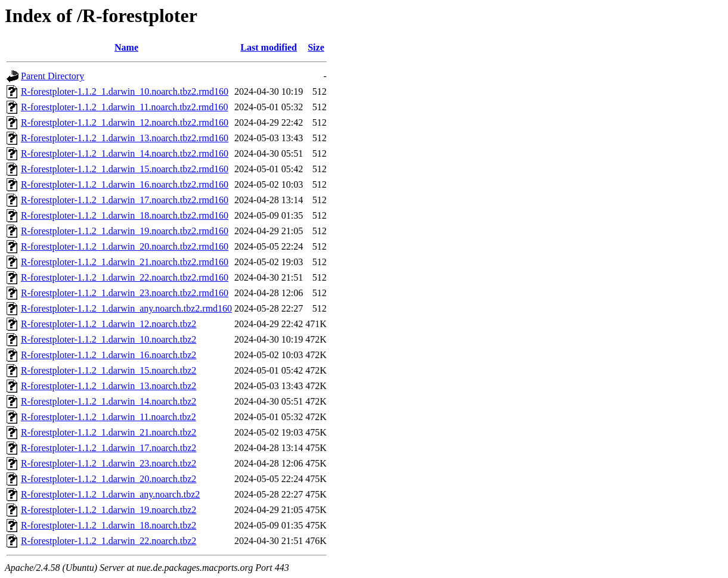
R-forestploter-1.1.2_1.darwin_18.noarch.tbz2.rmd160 (125, 215)
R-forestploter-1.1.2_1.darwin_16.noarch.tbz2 (109, 355)
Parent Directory (52, 76)
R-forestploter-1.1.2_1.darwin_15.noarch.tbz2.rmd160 (125, 169)
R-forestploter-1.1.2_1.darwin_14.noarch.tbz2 (109, 401)
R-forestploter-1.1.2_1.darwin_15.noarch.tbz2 (109, 370)
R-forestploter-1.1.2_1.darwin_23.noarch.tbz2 (109, 463)
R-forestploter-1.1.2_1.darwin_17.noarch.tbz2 (109, 448)
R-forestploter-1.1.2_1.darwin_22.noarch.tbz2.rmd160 (125, 277)
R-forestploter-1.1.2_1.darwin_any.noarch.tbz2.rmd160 (126, 308)
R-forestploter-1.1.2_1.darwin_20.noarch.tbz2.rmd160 (125, 246)
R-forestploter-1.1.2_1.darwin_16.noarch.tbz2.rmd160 (125, 184)
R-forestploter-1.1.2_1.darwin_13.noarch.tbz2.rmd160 (125, 138)
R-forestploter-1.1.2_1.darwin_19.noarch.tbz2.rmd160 (125, 231)
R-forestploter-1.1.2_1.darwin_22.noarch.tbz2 (109, 541)
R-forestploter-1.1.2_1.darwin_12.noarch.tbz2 (109, 324)
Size (316, 47)
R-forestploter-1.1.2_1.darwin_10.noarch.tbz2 (109, 339)
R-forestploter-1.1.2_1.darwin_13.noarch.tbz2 (109, 386)
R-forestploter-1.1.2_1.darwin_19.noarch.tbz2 (109, 510)
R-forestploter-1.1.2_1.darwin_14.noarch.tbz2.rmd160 (125, 153)
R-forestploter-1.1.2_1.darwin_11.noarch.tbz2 (109, 417)
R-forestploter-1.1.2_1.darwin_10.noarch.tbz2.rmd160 (125, 91)
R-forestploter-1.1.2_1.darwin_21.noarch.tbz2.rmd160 (125, 262)
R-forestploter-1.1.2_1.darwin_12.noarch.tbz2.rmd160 (125, 122)
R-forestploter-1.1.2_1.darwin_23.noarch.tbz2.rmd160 (125, 293)
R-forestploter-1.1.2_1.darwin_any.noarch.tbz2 (110, 494)
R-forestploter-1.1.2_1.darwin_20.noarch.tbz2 (109, 479)
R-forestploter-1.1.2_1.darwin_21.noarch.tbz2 (109, 432)
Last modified (269, 47)
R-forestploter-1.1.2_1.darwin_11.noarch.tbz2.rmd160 (124, 107)
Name (126, 47)
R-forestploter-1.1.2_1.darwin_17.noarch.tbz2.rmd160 (125, 200)
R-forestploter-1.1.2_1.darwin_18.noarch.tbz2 (109, 525)
